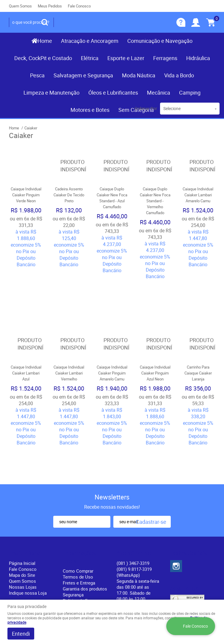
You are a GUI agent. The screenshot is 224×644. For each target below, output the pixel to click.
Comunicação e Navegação (160, 41)
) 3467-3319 (133, 492)
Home (45, 41)
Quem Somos (20, 6)
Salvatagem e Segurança (83, 75)
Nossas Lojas (23, 516)
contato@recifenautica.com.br (147, 534)
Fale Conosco (79, 6)
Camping (190, 93)
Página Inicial (22, 492)
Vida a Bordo (179, 75)
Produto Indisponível (69, 166)
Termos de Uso (78, 506)
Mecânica (159, 93)
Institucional (25, 482)
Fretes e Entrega (79, 512)
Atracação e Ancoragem (90, 41)
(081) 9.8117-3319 (134, 501)
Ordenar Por (146, 108)
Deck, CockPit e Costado (43, 58)
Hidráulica (198, 58)
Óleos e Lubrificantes (113, 93)
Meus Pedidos (50, 6)
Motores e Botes (90, 110)
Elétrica (90, 58)
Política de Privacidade (74, 544)
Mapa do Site (22, 504)
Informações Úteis (79, 486)
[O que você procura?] (45, 22)
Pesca (37, 75)
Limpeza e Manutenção (51, 93)
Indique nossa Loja (28, 522)
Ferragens (165, 58)
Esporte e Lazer (126, 58)
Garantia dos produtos (85, 518)
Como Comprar (78, 500)
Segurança (73, 524)
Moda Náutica (139, 75)
